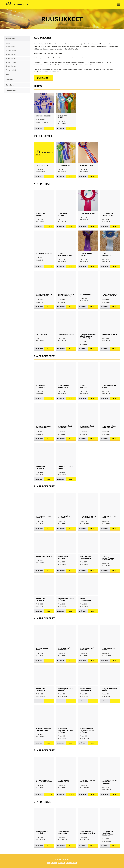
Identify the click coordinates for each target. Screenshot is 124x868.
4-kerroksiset (11, 62)
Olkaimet (9, 80)
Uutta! (8, 43)
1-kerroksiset (11, 51)
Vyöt (8, 75)
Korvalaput (10, 85)
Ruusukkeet (10, 38)
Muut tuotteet (11, 90)
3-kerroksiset (11, 58)
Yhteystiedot (52, 863)
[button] (119, 4)
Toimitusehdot (72, 863)
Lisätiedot (39, 129)
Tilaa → (49, 129)
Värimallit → (43, 78)
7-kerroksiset (11, 70)
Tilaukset (61, 863)
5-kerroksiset (11, 66)
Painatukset (10, 47)
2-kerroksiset (11, 55)
